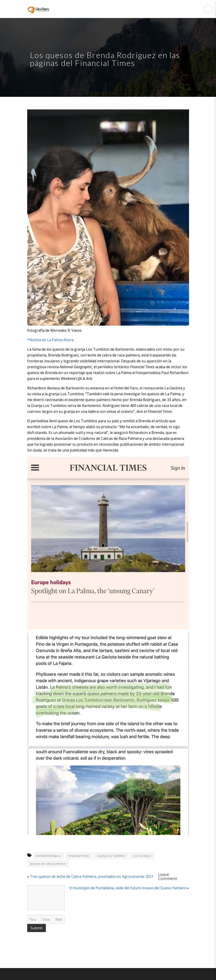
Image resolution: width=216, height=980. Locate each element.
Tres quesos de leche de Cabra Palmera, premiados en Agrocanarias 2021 (92, 876)
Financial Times (79, 856)
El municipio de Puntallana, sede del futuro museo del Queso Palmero (128, 888)
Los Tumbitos (142, 856)
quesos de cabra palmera (48, 864)
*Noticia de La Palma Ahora (50, 340)
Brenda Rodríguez (48, 856)
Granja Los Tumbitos (111, 856)
